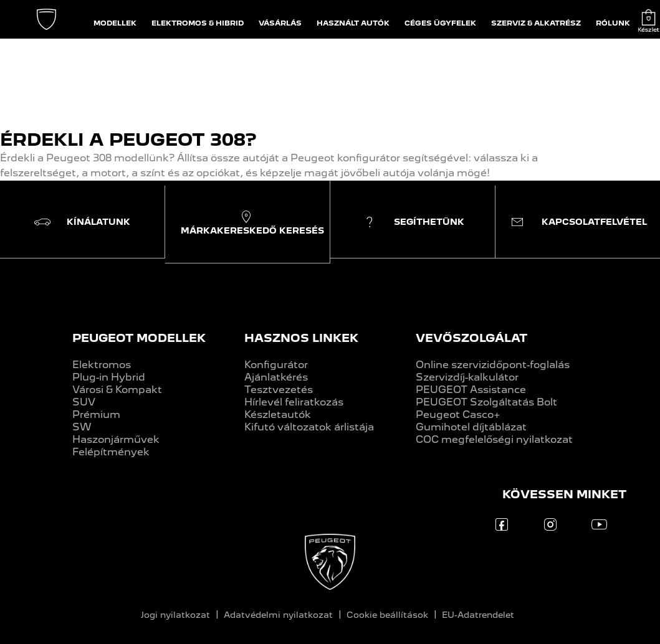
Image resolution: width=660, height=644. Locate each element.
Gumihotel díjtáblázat (471, 427)
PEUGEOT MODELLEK (139, 338)
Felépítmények (111, 452)
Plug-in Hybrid (109, 377)
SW (82, 427)
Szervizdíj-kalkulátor (467, 377)
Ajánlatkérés (276, 377)
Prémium (96, 414)
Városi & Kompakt (117, 390)
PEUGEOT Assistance (471, 390)
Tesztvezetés (279, 390)
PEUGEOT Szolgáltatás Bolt (486, 402)
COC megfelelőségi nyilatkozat (494, 439)
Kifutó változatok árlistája (309, 427)
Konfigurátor (276, 365)
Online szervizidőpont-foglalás (493, 365)
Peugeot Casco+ (458, 414)
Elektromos (102, 365)
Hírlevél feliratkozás (294, 402)
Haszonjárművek (116, 439)
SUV (84, 402)
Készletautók (278, 414)
